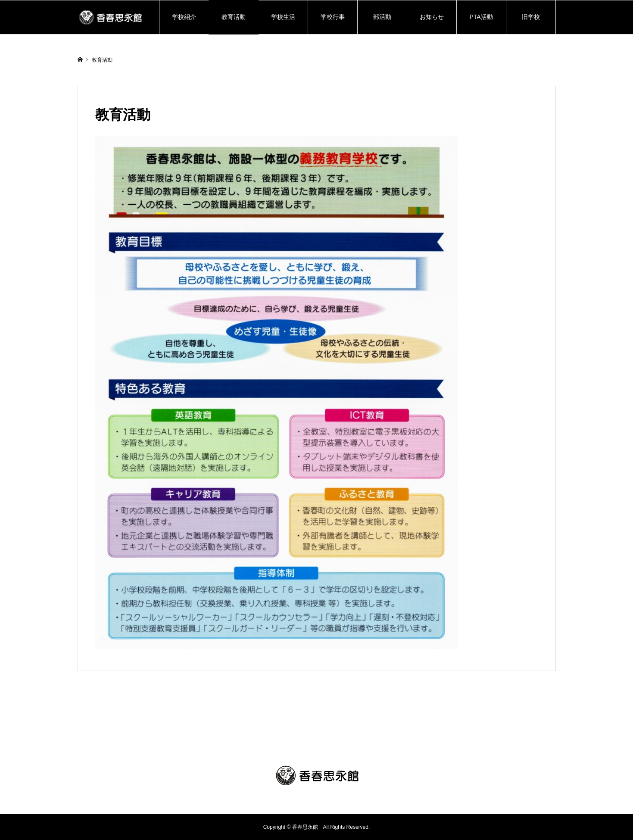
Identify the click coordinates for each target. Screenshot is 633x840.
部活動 (382, 17)
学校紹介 (187, 17)
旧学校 (531, 17)
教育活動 (234, 17)
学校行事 (333, 17)
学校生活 (283, 17)
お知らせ (432, 17)
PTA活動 (481, 17)
